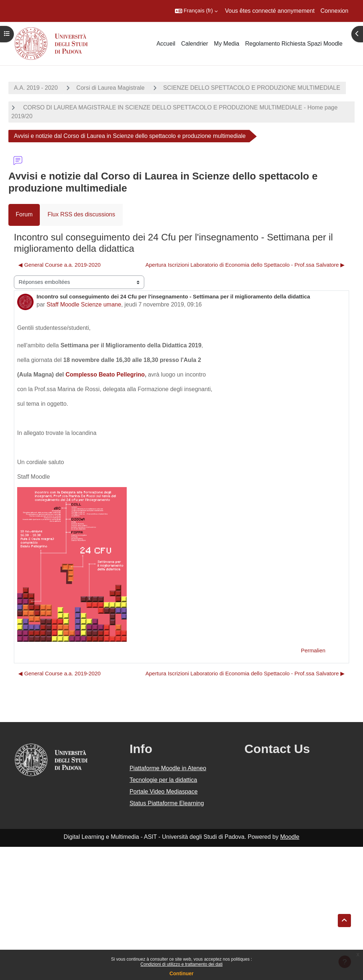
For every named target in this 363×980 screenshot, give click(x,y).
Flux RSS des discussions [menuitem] (81, 214)
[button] (196, 11)
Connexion (335, 11)
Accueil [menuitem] (166, 44)
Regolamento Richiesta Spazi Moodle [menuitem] (294, 44)
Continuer (181, 973)
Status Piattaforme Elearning (167, 803)
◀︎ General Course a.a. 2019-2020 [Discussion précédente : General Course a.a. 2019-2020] (60, 265)
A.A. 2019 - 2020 (36, 88)
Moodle (290, 837)
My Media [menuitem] (227, 44)
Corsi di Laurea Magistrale (110, 88)
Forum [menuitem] (24, 214)
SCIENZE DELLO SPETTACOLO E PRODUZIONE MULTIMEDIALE (252, 88)
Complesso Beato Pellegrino (105, 375)
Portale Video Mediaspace (164, 792)
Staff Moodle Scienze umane (84, 304)
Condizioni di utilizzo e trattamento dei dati (182, 964)
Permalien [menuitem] (313, 651)
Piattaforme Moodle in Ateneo (168, 768)
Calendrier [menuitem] (195, 44)
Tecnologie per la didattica (163, 780)
